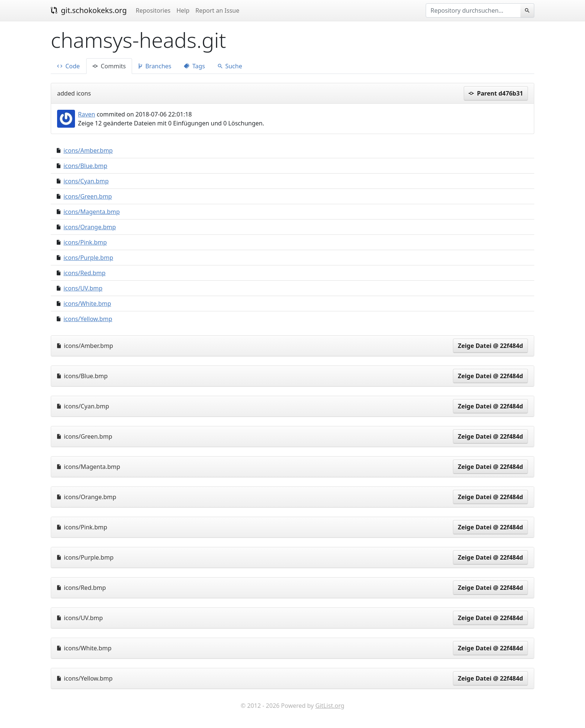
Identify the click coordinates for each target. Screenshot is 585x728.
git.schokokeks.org (89, 10)
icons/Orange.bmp (90, 227)
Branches (155, 66)
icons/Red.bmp (85, 273)
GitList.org (330, 706)
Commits (109, 66)
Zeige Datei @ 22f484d (490, 346)
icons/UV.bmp (83, 288)
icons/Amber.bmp (88, 150)
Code (68, 66)
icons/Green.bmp (88, 196)
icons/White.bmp (87, 304)
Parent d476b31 (496, 93)
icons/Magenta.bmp (92, 212)
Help (183, 10)
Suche (230, 66)
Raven (87, 114)
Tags (194, 66)
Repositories (153, 10)
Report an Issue (218, 10)
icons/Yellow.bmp (88, 319)
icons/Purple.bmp (88, 258)
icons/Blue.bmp (85, 166)
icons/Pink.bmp (85, 242)
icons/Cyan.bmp (86, 181)
